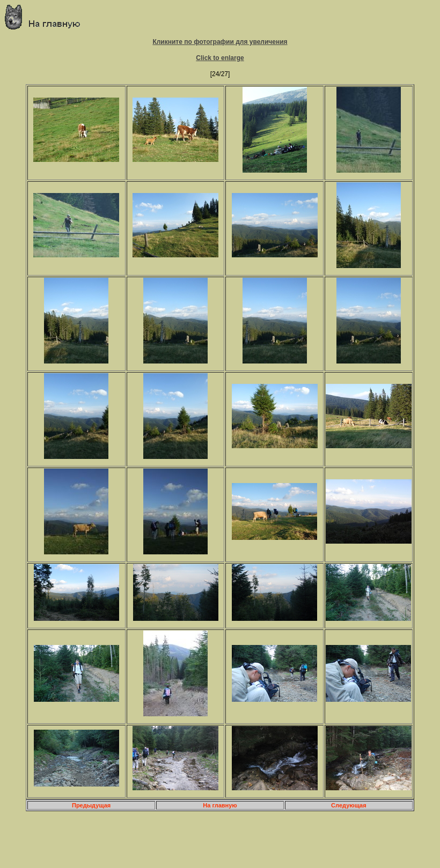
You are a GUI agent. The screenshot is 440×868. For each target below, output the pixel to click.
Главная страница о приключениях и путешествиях (46, 17)
